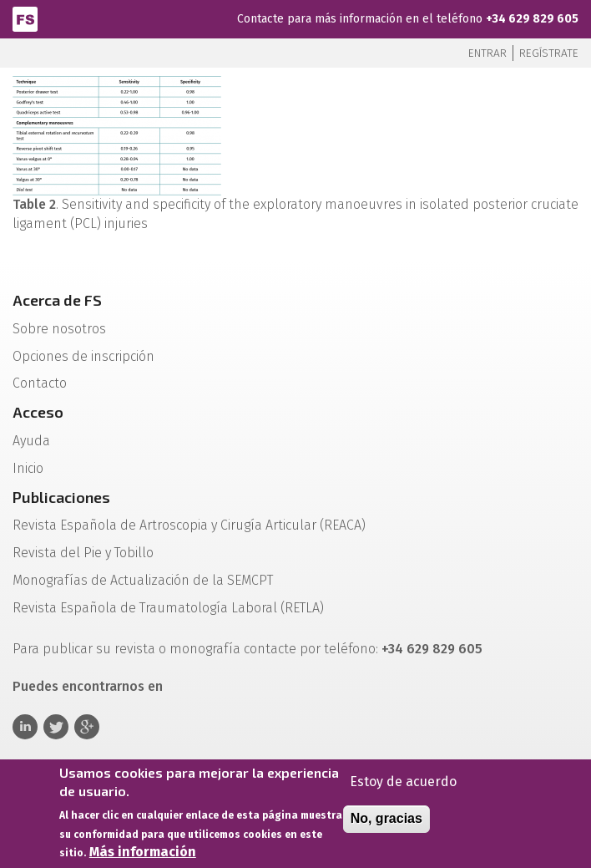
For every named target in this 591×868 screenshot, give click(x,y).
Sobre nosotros (59, 329)
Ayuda (31, 441)
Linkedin (25, 727)
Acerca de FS (57, 300)
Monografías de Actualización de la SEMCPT (143, 580)
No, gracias (386, 822)
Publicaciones (61, 497)
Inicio (28, 468)
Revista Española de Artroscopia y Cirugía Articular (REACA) (189, 525)
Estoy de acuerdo (403, 785)
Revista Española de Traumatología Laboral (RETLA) (168, 608)
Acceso (38, 412)
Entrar (487, 53)
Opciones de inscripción (83, 356)
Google (87, 727)
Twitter (56, 727)
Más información (143, 856)
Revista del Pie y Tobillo (83, 553)
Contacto (40, 383)
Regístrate (549, 53)
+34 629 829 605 (532, 19)
